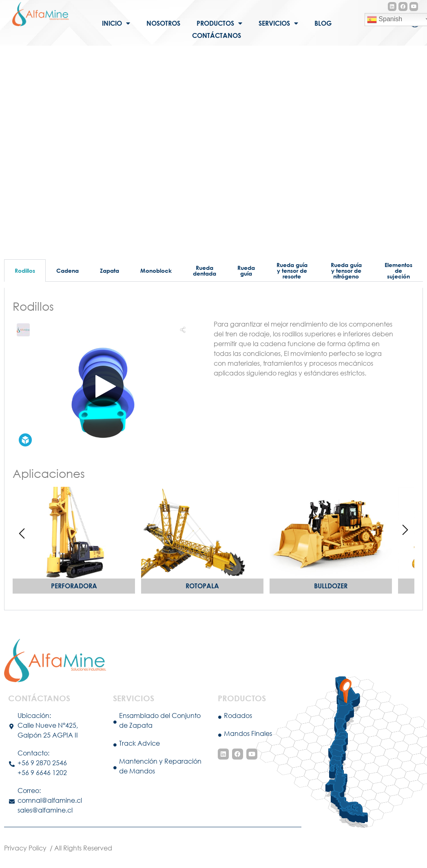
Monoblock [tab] (156, 271)
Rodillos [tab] (25, 271)
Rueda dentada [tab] (205, 271)
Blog (323, 23)
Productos (219, 23)
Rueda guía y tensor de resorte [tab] (292, 271)
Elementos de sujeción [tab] (398, 271)
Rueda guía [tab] (246, 271)
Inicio (116, 23)
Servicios (278, 23)
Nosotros (163, 23)
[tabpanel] (213, 449)
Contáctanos (217, 35)
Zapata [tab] (110, 271)
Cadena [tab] (67, 271)
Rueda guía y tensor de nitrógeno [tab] (346, 271)
